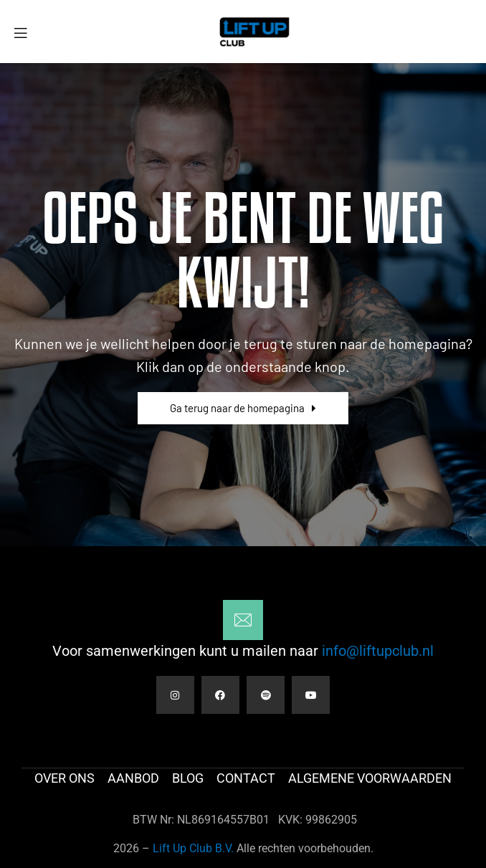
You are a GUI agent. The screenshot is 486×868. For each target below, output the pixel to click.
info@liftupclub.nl (376, 651)
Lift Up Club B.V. (193, 848)
